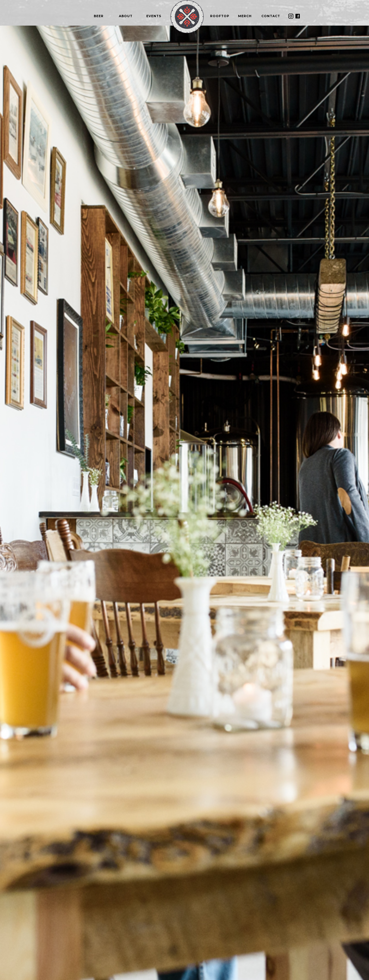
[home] (187, 17)
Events (154, 16)
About (126, 16)
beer (99, 16)
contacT (271, 16)
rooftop (220, 16)
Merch (245, 16)
